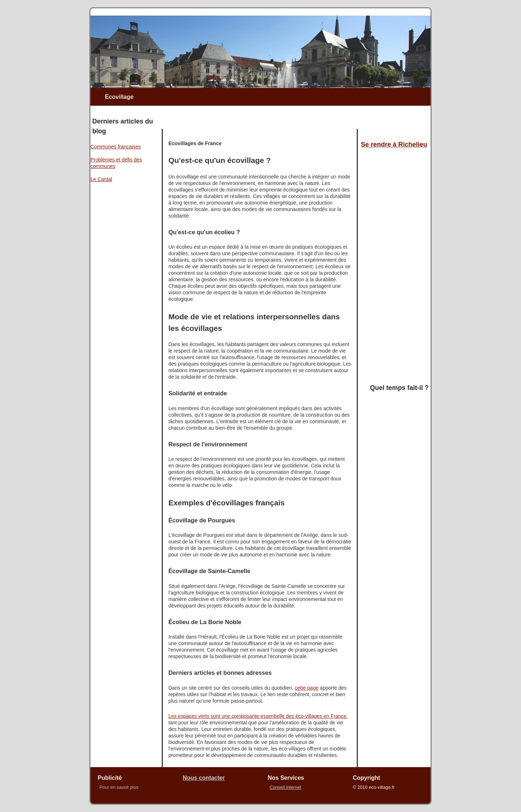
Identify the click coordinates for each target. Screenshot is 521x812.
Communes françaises (116, 147)
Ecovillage (119, 97)
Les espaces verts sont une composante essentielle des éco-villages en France (257, 716)
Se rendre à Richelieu (394, 144)
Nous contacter (204, 778)
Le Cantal (101, 179)
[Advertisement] (245, 117)
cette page (307, 688)
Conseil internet (285, 787)
